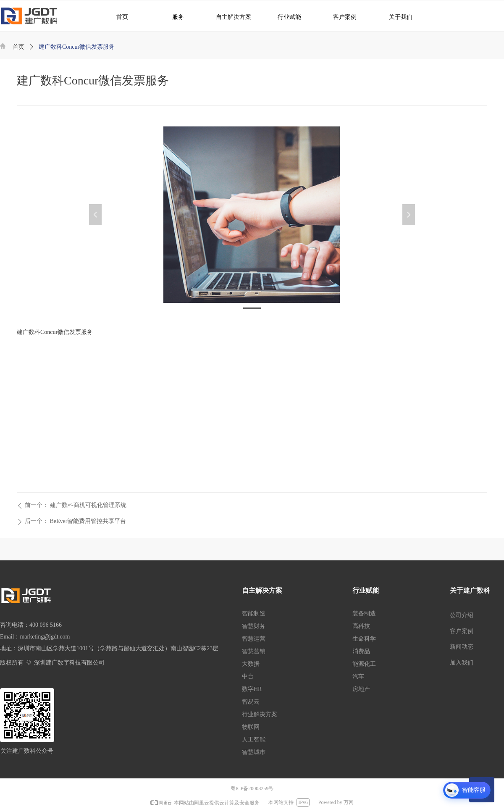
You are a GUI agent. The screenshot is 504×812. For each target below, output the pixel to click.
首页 (18, 47)
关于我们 (395, 17)
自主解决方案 (230, 17)
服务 (173, 17)
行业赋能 (285, 17)
